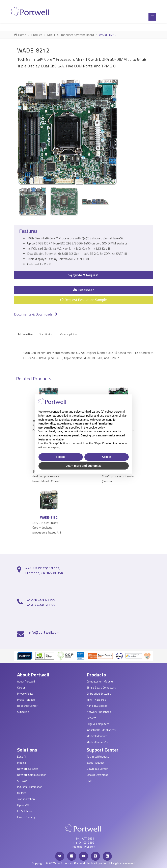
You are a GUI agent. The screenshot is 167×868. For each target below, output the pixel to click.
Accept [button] (106, 457)
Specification (46, 334)
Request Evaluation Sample (83, 300)
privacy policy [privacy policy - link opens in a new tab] (85, 416)
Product (37, 35)
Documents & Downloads (36, 314)
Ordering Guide (68, 334)
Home (20, 35)
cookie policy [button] (97, 428)
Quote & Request (83, 275)
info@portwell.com (44, 632)
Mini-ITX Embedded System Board (71, 35)
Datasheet (83, 290)
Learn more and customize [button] (83, 466)
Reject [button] (60, 457)
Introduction (25, 334)
